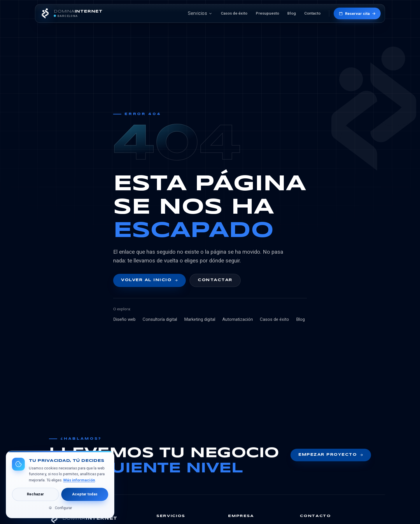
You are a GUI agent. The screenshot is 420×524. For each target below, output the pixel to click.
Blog (292, 13)
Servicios (200, 13)
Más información (79, 480)
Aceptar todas (85, 494)
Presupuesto (267, 13)
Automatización (238, 319)
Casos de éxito (234, 13)
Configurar (60, 508)
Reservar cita (357, 14)
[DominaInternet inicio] (71, 13)
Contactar (215, 280)
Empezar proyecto (331, 456)
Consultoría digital (160, 319)
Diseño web (124, 319)
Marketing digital (200, 319)
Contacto (312, 13)
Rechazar (35, 494)
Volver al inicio (149, 280)
